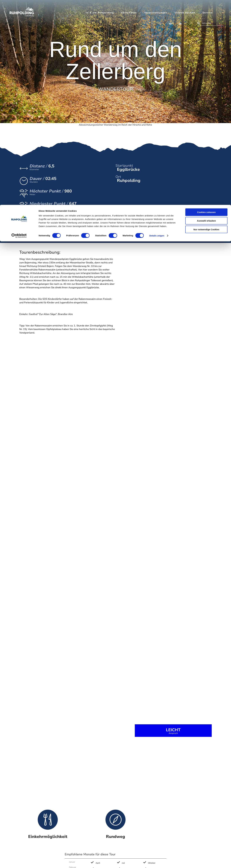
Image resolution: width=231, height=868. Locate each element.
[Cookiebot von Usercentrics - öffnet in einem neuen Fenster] (19, 31)
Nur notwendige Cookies (206, 25)
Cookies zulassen (206, 7)
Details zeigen (157, 31)
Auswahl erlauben (206, 16)
